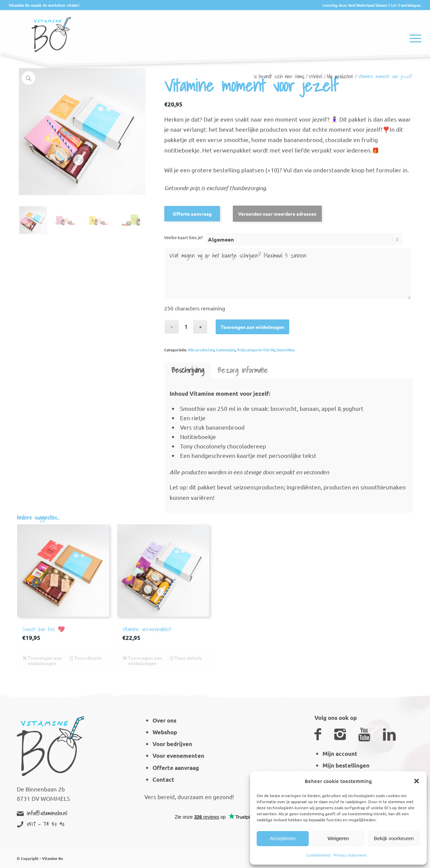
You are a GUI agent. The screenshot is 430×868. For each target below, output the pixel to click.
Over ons (164, 720)
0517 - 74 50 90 (46, 824)
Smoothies (286, 350)
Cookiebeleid (318, 855)
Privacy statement (350, 855)
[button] (417, 781)
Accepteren (283, 838)
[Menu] (413, 30)
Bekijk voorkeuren (394, 838)
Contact (163, 779)
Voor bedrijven (172, 744)
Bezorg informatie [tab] (243, 370)
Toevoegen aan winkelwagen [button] (42, 660)
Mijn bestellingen (346, 765)
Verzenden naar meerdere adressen (277, 214)
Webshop (165, 732)
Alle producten (201, 350)
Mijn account (340, 754)
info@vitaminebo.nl (47, 813)
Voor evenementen (178, 756)
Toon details (86, 658)
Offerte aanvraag (192, 214)
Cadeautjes (226, 350)
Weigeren (338, 838)
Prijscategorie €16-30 (256, 350)
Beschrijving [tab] (188, 370)
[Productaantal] (186, 327)
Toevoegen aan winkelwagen (252, 327)
